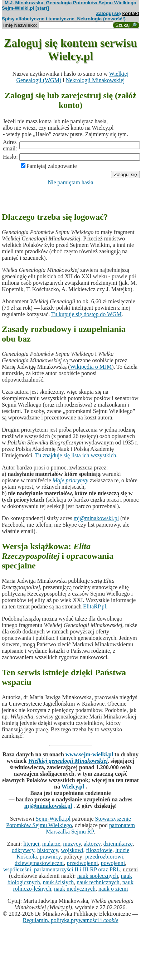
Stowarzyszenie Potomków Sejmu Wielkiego (69, 822)
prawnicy (50, 857)
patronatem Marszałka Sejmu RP (90, 828)
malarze (51, 844)
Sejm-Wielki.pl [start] (25, 8)
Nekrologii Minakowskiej (95, 80)
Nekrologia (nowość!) (101, 19)
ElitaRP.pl (94, 606)
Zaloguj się (108, 13)
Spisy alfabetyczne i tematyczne (38, 19)
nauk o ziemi (113, 889)
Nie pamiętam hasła (70, 182)
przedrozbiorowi (104, 857)
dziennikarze (118, 844)
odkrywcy (23, 850)
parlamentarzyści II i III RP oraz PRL (77, 869)
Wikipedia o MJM (91, 367)
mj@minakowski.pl (96, 518)
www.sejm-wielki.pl (89, 754)
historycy (48, 850)
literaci (31, 844)
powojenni (113, 863)
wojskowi (72, 850)
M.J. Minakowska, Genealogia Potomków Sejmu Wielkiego (70, 3)
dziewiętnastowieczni (39, 863)
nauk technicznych (98, 882)
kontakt (131, 13)
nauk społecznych (98, 876)
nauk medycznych (75, 889)
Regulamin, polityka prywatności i (70, 920)
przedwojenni (82, 863)
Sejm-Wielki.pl (53, 819)
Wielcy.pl (73, 787)
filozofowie (99, 850)
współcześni (17, 869)
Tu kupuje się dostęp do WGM (86, 314)
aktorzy (92, 844)
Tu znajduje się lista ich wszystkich (76, 455)
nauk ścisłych (59, 882)
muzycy (72, 844)
